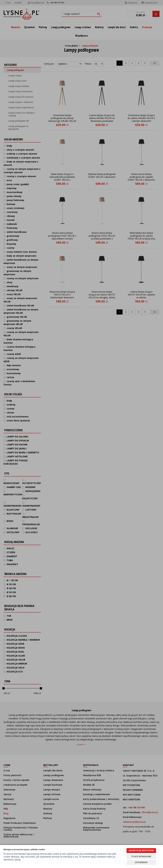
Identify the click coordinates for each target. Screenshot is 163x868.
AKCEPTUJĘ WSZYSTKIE (141, 850)
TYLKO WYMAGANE (141, 856)
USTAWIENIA (141, 862)
